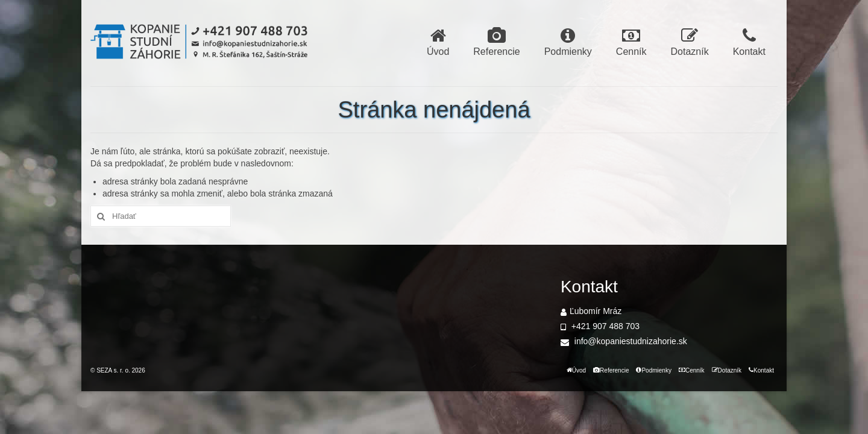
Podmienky (568, 42)
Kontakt (749, 42)
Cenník (631, 42)
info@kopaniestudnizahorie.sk (624, 341)
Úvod (438, 42)
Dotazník (690, 42)
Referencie (496, 42)
